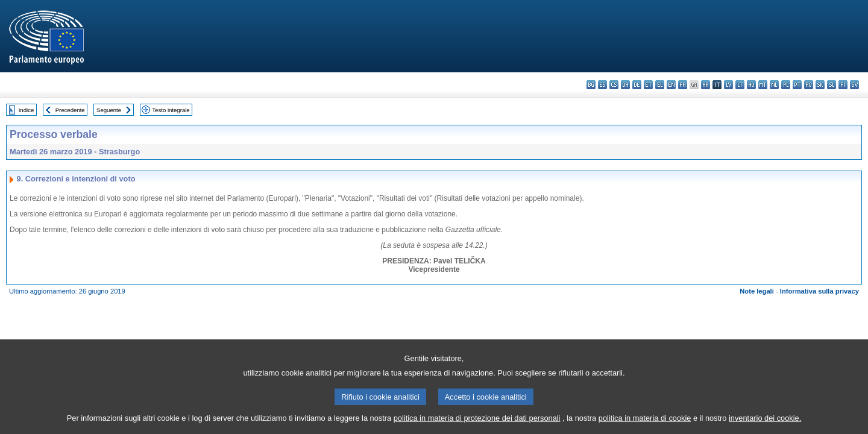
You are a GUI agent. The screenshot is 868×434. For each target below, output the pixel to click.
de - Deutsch (637, 85)
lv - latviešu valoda (728, 85)
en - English (671, 85)
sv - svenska (854, 85)
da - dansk (625, 85)
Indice (27, 110)
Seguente (109, 110)
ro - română (809, 85)
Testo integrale (171, 110)
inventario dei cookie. (765, 425)
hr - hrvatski (706, 85)
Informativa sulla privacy (819, 291)
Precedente (70, 110)
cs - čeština (614, 85)
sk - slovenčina (820, 85)
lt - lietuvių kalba (740, 85)
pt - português (797, 85)
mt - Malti (763, 85)
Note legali (757, 291)
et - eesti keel (648, 85)
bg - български (591, 85)
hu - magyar (751, 85)
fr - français (683, 85)
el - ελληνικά (660, 85)
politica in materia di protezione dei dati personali (477, 425)
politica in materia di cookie (645, 425)
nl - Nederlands (774, 85)
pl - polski (786, 85)
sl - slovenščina (832, 85)
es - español (602, 85)
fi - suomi (843, 85)
